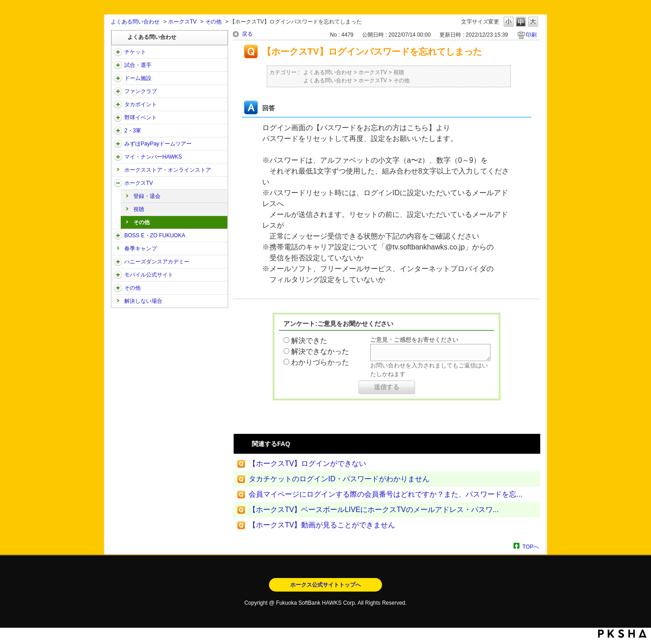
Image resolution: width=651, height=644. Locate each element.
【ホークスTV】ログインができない (307, 463)
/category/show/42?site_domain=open (118, 118)
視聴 (139, 209)
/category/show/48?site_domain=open (118, 275)
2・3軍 (133, 131)
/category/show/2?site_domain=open (118, 52)
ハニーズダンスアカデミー (157, 262)
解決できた (309, 341)
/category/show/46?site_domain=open (118, 157)
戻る (247, 34)
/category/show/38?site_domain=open (118, 65)
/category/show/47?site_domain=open (118, 262)
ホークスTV (182, 22)
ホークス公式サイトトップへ (325, 585)
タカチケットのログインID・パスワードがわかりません (339, 479)
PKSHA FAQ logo (622, 634)
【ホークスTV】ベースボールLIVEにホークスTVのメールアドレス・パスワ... (374, 510)
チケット (135, 52)
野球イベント (141, 118)
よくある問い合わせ (135, 22)
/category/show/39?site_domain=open (118, 78)
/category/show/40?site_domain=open (118, 91)
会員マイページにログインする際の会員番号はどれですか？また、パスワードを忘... (385, 494)
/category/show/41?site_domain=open (118, 104)
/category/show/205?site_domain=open (118, 183)
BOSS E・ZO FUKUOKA (155, 235)
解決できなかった (320, 351)
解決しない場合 (143, 301)
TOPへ (531, 547)
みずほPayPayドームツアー (158, 144)
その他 (213, 22)
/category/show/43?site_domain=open (118, 131)
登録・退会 (147, 196)
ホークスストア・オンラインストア (168, 170)
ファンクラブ (141, 91)
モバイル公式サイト (149, 275)
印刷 (531, 35)
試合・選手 (138, 65)
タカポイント (141, 104)
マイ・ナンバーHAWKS (153, 157)
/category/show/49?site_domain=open (118, 288)
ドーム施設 (138, 78)
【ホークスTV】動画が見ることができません (322, 525)
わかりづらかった (320, 362)
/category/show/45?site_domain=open (118, 144)
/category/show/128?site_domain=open (118, 235)
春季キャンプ (141, 249)
